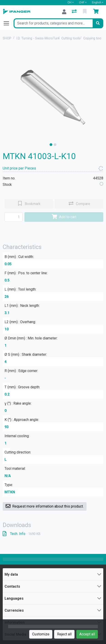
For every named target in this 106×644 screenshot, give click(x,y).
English (97, 2)
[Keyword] (53, 23)
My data (11, 574)
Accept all (87, 634)
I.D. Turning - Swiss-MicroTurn (38, 38)
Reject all (64, 634)
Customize (41, 634)
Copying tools (93, 38)
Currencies (14, 610)
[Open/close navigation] (8, 23)
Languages (14, 598)
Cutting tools (71, 38)
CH (69, 2)
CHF (82, 2)
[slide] (51, 145)
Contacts (12, 586)
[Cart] (97, 12)
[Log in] (64, 12)
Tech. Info (22, 534)
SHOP (7, 38)
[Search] (98, 23)
